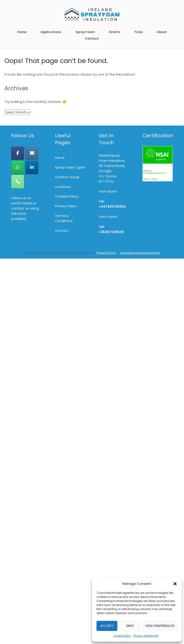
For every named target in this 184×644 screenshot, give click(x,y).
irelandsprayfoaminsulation (140, 253)
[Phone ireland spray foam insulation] (18, 181)
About (162, 32)
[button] (175, 584)
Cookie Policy (122, 636)
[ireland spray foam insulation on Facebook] (18, 153)
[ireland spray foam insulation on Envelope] (32, 153)
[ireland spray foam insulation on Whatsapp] (18, 167)
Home (22, 32)
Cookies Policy (67, 196)
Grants (115, 32)
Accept (107, 626)
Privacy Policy (66, 206)
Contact (92, 39)
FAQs (139, 32)
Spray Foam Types (70, 167)
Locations (63, 187)
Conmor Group (67, 177)
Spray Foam (85, 32)
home (60, 158)
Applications (51, 32)
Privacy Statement (146, 636)
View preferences (160, 626)
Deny (130, 626)
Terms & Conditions (64, 218)
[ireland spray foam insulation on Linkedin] (32, 167)
